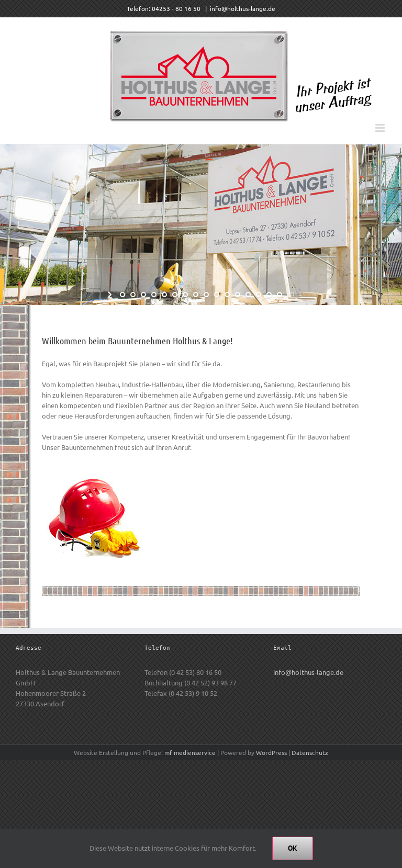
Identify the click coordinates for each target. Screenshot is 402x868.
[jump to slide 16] (280, 295)
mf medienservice (190, 752)
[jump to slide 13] (248, 295)
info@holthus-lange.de (243, 8)
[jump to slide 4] (154, 295)
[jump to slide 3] (143, 295)
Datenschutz (310, 752)
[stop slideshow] (291, 295)
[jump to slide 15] (269, 295)
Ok (293, 848)
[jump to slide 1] (122, 295)
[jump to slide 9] (206, 295)
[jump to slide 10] (217, 295)
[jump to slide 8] (196, 295)
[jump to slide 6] (175, 295)
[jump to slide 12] (238, 295)
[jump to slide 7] (185, 295)
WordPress (271, 752)
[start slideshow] (111, 295)
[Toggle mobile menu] (381, 128)
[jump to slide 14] (259, 295)
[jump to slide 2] (133, 295)
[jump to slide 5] (164, 295)
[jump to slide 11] (227, 295)
